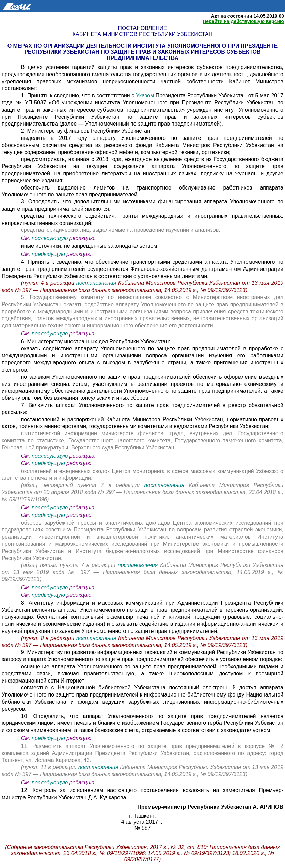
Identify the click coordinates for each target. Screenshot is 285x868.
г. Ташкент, (142, 816)
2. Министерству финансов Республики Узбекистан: (86, 131)
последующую (50, 238)
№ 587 (142, 828)
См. (26, 238)
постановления (97, 283)
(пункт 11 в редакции (50, 767)
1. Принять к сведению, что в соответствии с (79, 95)
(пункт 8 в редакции (49, 638)
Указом (145, 95)
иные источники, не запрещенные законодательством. (90, 246)
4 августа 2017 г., (143, 822)
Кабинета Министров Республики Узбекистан (142, 34)
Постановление (142, 28)
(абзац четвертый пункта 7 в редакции (83, 485)
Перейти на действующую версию (243, 21)
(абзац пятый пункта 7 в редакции (69, 565)
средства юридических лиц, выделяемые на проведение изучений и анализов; (121, 230)
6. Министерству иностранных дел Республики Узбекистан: (96, 341)
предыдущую (48, 254)
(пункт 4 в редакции (49, 283)
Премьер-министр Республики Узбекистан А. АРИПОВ (210, 807)
